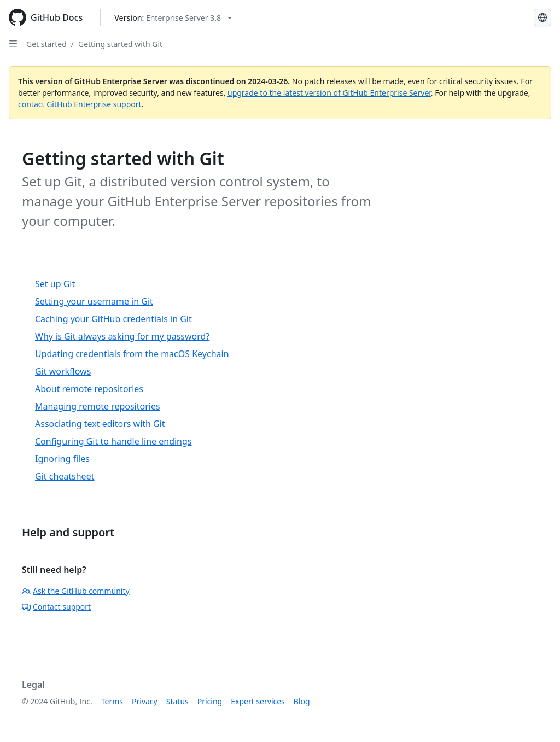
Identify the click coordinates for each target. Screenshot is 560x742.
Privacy (145, 701)
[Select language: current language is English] (542, 17)
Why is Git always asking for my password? (122, 336)
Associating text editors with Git (100, 424)
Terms (112, 701)
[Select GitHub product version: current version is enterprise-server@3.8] (173, 18)
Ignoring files (62, 459)
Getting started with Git (120, 44)
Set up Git (55, 284)
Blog (302, 701)
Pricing (210, 701)
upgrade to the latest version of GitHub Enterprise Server (329, 93)
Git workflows (63, 371)
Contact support (56, 607)
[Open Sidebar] (13, 44)
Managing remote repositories (98, 406)
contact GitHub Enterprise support (80, 104)
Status (177, 701)
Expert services (258, 701)
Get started (46, 44)
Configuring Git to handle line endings (113, 441)
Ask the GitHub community (76, 591)
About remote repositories (89, 389)
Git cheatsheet (65, 476)
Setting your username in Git (94, 301)
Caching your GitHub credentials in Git (113, 319)
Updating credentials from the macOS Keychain (132, 354)
